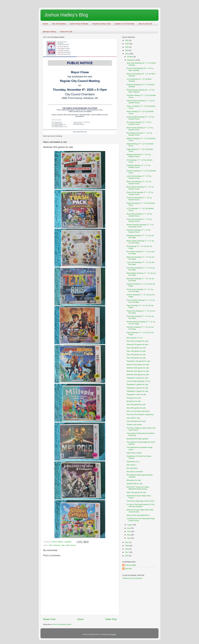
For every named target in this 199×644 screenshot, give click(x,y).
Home (45, 24)
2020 (127, 546)
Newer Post (49, 619)
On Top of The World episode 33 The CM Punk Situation (141, 505)
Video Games (71, 545)
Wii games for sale (134, 398)
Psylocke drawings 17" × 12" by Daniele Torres (139, 231)
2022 (127, 54)
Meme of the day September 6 (138, 515)
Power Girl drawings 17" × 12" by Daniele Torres (139, 199)
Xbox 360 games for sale (136, 348)
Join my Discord (145, 24)
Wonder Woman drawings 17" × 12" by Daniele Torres (140, 226)
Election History (49, 32)
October (130, 57)
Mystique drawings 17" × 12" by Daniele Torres (139, 156)
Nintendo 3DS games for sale (138, 365)
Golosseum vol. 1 (133, 462)
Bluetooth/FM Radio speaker (138, 439)
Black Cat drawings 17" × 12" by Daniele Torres (139, 183)
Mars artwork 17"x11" (135, 338)
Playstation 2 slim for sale (136, 394)
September (131, 60)
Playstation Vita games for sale (138, 361)
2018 (127, 549)
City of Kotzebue (59, 24)
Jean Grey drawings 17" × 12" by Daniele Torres (139, 220)
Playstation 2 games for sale (137, 378)
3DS (51, 545)
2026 (127, 40)
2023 (127, 50)
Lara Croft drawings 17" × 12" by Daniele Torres (139, 177)
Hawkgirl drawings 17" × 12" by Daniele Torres (138, 166)
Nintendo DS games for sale (137, 345)
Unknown (128, 569)
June (129, 531)
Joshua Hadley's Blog (66, 15)
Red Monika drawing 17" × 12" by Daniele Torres (139, 134)
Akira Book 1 (132, 465)
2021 (127, 542)
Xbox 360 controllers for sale (138, 341)
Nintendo (57, 545)
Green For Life (66, 32)
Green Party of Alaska (79, 24)
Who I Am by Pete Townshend (138, 411)
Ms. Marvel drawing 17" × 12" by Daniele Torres (139, 123)
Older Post (111, 619)
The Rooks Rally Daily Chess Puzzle (141, 501)
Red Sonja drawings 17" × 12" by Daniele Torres (139, 215)
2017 (127, 552)
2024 (127, 47)
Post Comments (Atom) (62, 624)
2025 (127, 44)
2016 (127, 556)
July (129, 528)
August (130, 525)
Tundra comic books (134, 425)
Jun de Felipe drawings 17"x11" (139, 381)
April (129, 538)
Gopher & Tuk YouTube (124, 24)
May (129, 535)
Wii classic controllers (135, 472)
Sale (63, 545)
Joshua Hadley (131, 565)
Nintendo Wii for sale (135, 484)
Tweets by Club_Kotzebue (132, 578)
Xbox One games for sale (136, 492)
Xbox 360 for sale (133, 418)
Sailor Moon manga (134, 453)
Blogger (113, 634)
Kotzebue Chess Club (101, 24)
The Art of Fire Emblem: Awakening (140, 415)
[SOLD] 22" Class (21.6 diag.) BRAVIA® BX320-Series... (138, 488)
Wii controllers (132, 468)
